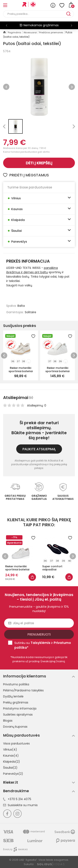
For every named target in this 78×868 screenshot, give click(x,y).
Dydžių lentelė (13, 696)
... (29, 362)
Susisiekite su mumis (20, 805)
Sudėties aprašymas (18, 715)
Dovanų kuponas (15, 727)
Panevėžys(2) (13, 774)
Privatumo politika (16, 684)
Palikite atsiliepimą (39, 449)
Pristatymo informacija (20, 708)
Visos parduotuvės (16, 743)
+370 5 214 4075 (17, 799)
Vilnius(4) (10, 750)
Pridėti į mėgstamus (26, 175)
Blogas (8, 721)
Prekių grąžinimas (16, 702)
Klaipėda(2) (12, 762)
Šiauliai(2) (10, 768)
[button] (71, 25)
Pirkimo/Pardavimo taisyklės (23, 690)
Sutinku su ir (43, 645)
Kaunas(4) (11, 756)
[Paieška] (35, 14)
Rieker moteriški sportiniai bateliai (21, 369)
